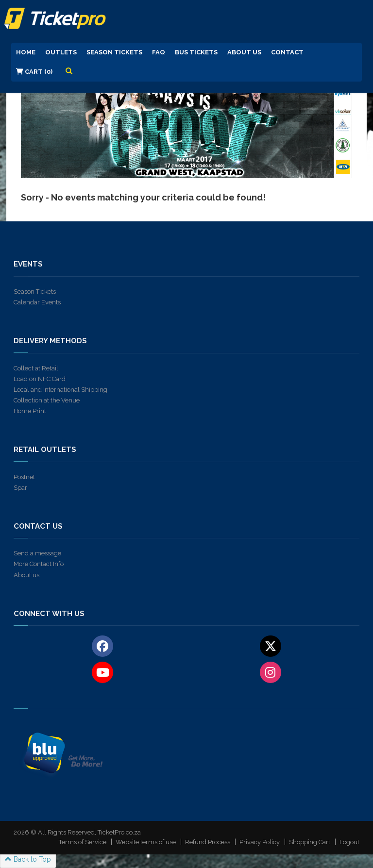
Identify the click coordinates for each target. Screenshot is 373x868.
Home (26, 52)
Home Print (30, 411)
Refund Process (208, 842)
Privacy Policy (260, 842)
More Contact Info (39, 564)
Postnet (24, 477)
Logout (349, 842)
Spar (20, 488)
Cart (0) (34, 72)
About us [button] (244, 52)
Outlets (61, 52)
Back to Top (28, 859)
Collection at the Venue (47, 400)
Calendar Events (37, 302)
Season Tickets (114, 52)
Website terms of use (146, 842)
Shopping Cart (310, 842)
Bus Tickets (196, 52)
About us (26, 575)
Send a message (37, 553)
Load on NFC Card (40, 379)
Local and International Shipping (60, 390)
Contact (287, 52)
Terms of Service (83, 842)
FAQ (159, 52)
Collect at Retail (36, 368)
